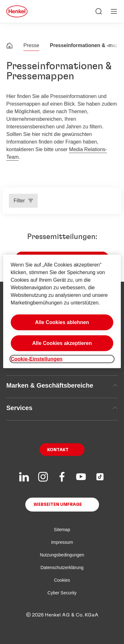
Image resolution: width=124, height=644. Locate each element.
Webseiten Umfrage (58, 505)
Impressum (62, 542)
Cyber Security (62, 593)
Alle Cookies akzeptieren (62, 343)
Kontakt (58, 450)
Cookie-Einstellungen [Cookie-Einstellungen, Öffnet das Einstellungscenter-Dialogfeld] (37, 359)
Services (62, 408)
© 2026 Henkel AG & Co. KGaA (62, 615)
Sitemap (62, 530)
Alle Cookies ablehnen (62, 322)
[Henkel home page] (9, 46)
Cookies (62, 580)
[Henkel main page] (17, 11)
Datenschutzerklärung (62, 567)
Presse (31, 45)
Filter (19, 201)
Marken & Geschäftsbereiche (62, 385)
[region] (62, 311)
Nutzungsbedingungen (62, 555)
